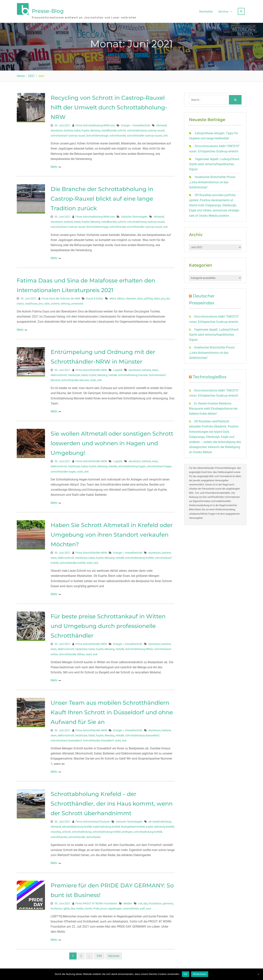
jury (163, 297)
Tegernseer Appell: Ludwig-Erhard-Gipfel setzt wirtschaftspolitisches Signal (214, 162)
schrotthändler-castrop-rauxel (144, 134)
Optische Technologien (134, 215)
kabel (77, 129)
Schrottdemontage (97, 134)
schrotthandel (118, 134)
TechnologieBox (210, 375)
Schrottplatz (94, 835)
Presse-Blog (48, 10)
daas (140, 297)
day (146, 902)
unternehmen (131, 907)
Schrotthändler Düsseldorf (98, 739)
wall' (142, 907)
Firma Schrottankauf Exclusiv (93, 820)
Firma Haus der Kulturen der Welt (61, 297)
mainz (20, 302)
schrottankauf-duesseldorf (66, 739)
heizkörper (74, 373)
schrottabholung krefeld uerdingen (113, 830)
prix (41, 302)
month (88, 907)
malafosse (31, 302)
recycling (56, 830)
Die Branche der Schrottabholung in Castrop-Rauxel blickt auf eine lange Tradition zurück (102, 197)
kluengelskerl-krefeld (133, 825)
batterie (69, 129)
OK (186, 974)
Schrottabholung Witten (139, 647)
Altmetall (161, 124)
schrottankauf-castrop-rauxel (68, 134)
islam (157, 297)
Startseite (206, 10)
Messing (95, 129)
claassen (131, 297)
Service (223, 10)
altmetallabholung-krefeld (77, 825)
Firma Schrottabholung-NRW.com (95, 124)
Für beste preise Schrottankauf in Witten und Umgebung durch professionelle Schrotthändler (108, 624)
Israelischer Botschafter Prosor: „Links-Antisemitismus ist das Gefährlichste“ (213, 180)
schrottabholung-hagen (132, 465)
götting (148, 297)
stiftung (65, 302)
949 (99, 954)
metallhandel (109, 129)
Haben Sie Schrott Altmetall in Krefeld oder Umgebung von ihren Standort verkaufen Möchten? (112, 533)
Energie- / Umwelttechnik (136, 124)
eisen (155, 368)
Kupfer (85, 129)
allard (113, 297)
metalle (113, 373)
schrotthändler (77, 835)
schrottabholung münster (133, 373)
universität (77, 302)
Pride (96, 907)
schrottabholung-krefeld (139, 556)
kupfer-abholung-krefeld (160, 825)
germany (168, 902)
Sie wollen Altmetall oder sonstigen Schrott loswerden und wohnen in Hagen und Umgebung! (112, 442)
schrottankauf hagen (159, 465)
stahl (93, 378)
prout (104, 907)
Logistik (118, 368)
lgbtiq (67, 907)
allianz (121, 297)
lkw (73, 907)
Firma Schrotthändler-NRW (91, 368)
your (149, 907)
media (80, 907)
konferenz (56, 907)
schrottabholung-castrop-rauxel (146, 129)
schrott (122, 129)
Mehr (54, 165)
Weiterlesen (200, 974)
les (168, 297)
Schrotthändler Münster (75, 378)
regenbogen (115, 907)
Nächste (114, 954)
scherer (55, 302)
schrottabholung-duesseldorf (142, 734)
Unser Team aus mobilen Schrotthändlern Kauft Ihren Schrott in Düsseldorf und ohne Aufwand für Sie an (112, 710)
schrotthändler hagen (63, 470)
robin (47, 302)
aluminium (57, 129)
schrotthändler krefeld (73, 561)
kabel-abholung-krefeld (107, 825)
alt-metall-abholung (160, 820)
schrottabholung (82, 830)
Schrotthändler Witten (72, 652)
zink (165, 134)
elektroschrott (59, 373)
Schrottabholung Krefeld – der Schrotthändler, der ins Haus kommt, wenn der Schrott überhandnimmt (112, 802)
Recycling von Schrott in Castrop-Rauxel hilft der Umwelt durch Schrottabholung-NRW (109, 106)
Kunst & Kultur (95, 297)
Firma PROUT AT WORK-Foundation (96, 902)
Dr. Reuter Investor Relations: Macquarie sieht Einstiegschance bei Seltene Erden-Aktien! (213, 407)
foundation (155, 902)
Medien (128, 902)
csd (140, 902)
